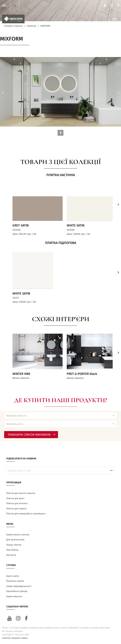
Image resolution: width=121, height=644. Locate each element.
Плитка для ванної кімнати (21, 493)
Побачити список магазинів (32, 435)
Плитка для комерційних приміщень (26, 514)
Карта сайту (13, 576)
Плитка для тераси (16, 509)
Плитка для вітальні (17, 503)
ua (6, 6)
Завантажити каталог (18, 535)
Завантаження (14, 596)
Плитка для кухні (15, 498)
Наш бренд (12, 550)
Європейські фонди (17, 591)
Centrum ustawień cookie (15, 638)
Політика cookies (15, 581)
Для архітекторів (15, 540)
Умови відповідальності (19, 586)
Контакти (11, 555)
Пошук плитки (14, 545)
